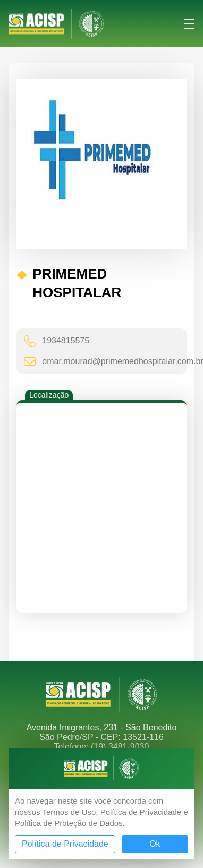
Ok (155, 844)
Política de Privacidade (65, 844)
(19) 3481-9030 (120, 747)
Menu (189, 24)
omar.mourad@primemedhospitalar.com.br (108, 361)
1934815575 (57, 341)
